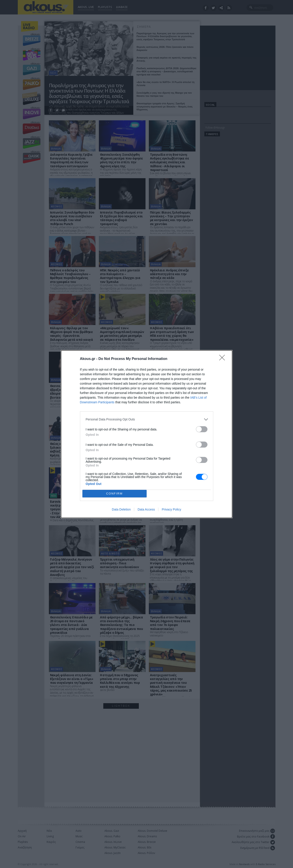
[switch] (202, 429)
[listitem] (147, 419)
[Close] (223, 359)
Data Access (146, 509)
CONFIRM (115, 494)
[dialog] (147, 434)
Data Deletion (121, 509)
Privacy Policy (171, 509)
